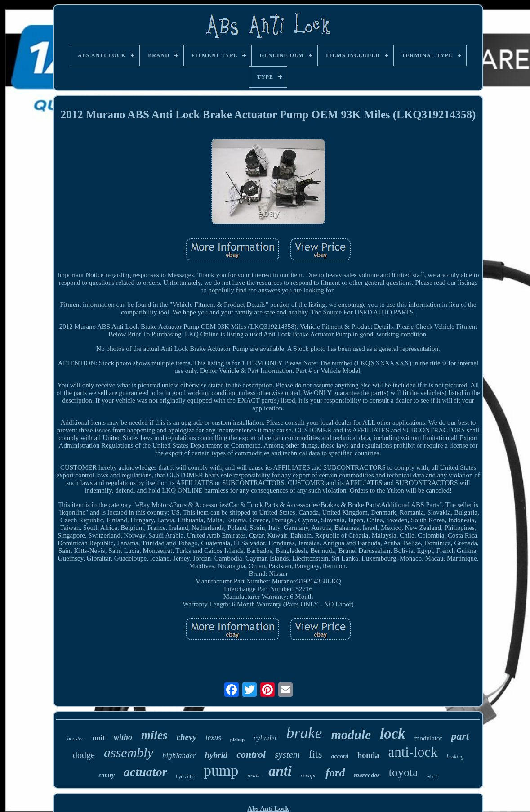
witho (123, 737)
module (351, 735)
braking (455, 757)
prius (254, 775)
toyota (403, 772)
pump (221, 770)
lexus (213, 738)
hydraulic (186, 776)
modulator (428, 738)
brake (304, 733)
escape (309, 775)
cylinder (265, 738)
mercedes (367, 775)
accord (340, 756)
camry (107, 775)
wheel (432, 777)
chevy (187, 737)
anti (280, 771)
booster (75, 739)
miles (154, 735)
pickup (237, 740)
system (287, 754)
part (460, 736)
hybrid (216, 755)
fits (315, 754)
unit (98, 738)
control (251, 754)
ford (335, 773)
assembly (129, 752)
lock (393, 734)
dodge (84, 755)
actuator (145, 772)
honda (368, 755)
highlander (179, 756)
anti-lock (413, 752)
